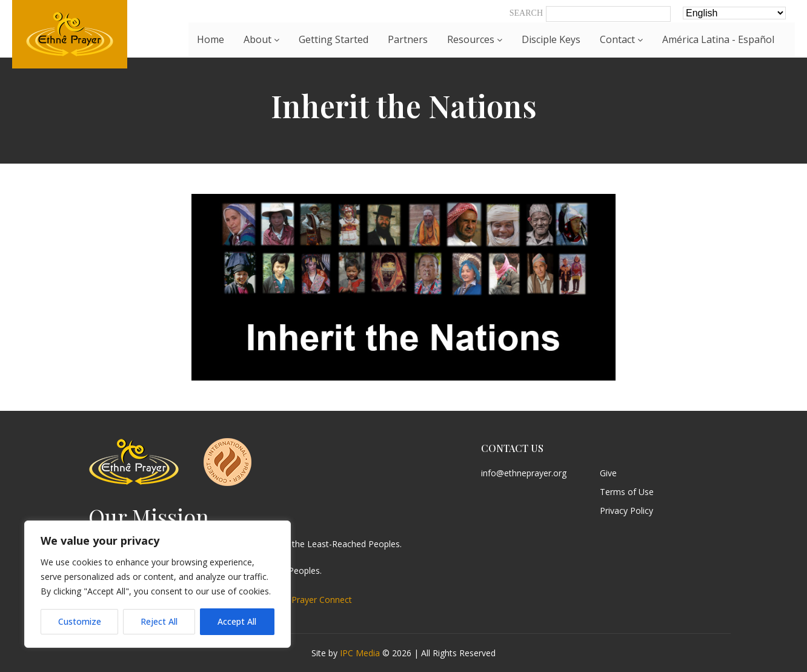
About (261, 39)
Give (608, 474)
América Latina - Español (718, 39)
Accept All (237, 621)
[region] (158, 584)
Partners (408, 39)
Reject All (159, 621)
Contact (621, 39)
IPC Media (360, 653)
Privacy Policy (626, 511)
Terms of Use (627, 492)
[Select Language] (734, 13)
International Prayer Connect (296, 600)
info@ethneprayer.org (524, 474)
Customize (80, 621)
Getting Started (334, 39)
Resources (475, 39)
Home (211, 39)
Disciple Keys (551, 39)
